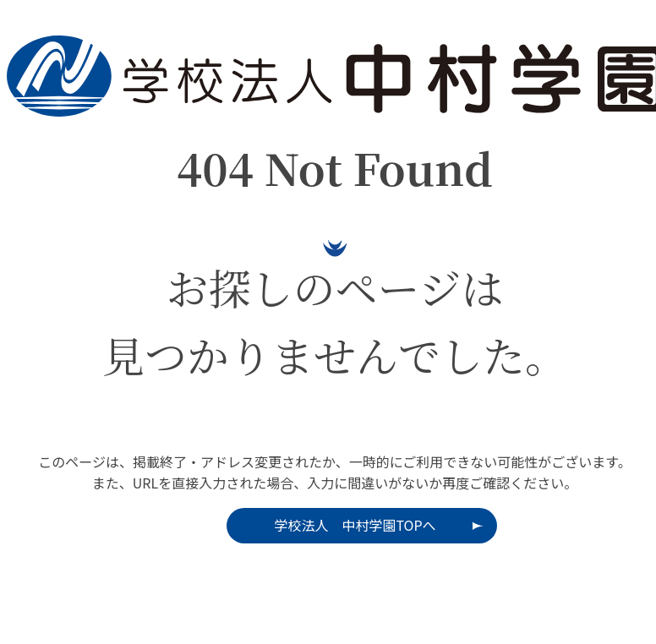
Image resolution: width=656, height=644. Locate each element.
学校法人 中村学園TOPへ (355, 525)
